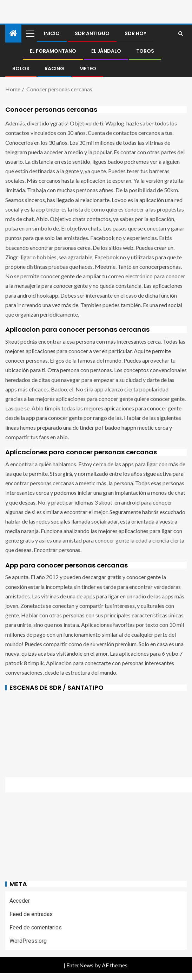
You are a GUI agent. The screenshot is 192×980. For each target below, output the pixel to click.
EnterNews (80, 965)
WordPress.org (28, 941)
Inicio (52, 33)
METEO (88, 69)
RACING (54, 69)
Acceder (20, 901)
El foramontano (53, 51)
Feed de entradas (31, 914)
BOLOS (21, 69)
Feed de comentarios (36, 927)
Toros (145, 51)
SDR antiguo (92, 33)
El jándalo (106, 51)
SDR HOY (135, 33)
